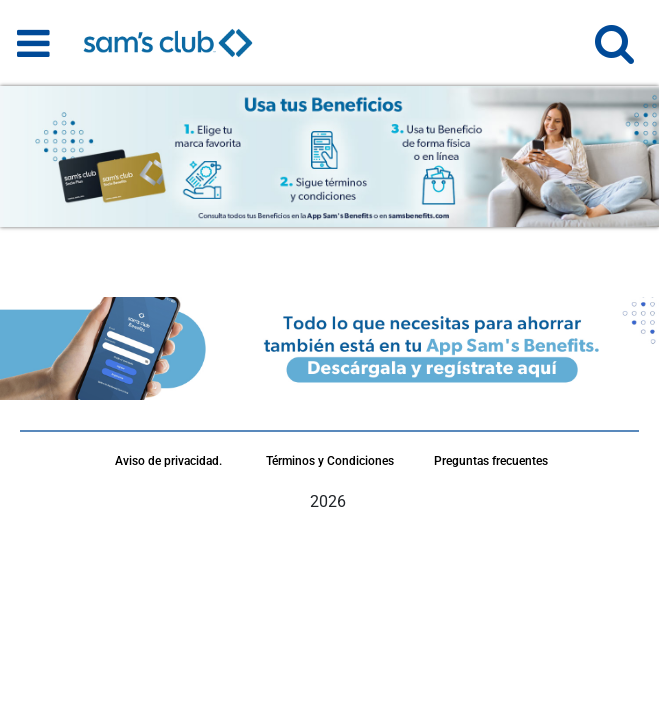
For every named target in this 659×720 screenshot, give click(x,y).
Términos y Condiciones (330, 461)
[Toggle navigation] (33, 43)
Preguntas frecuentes (491, 461)
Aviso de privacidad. (168, 461)
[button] (614, 52)
